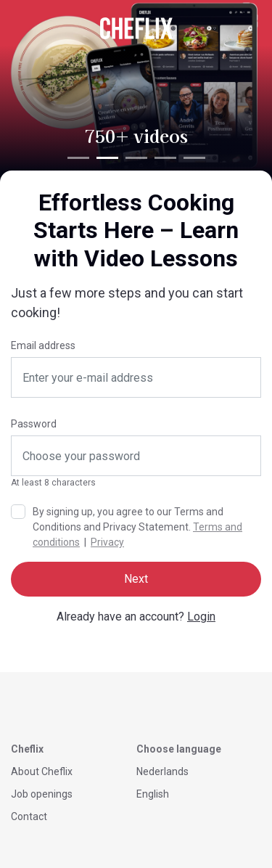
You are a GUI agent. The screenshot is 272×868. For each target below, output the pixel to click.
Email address (43, 345)
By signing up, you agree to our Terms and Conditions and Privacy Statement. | (137, 527)
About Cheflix (42, 771)
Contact (29, 816)
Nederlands (162, 771)
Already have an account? (136, 617)
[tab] (78, 158)
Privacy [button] (107, 542)
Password (34, 424)
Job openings (42, 794)
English (153, 794)
